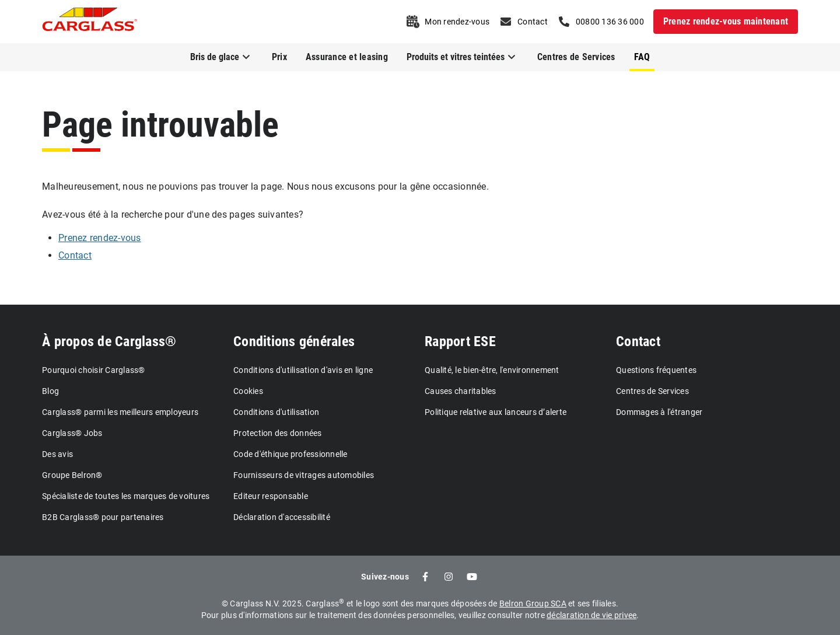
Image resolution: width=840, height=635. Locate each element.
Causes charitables (461, 391)
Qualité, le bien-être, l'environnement (492, 370)
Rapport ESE (460, 341)
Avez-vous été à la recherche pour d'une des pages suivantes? (173, 214)
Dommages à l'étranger (659, 412)
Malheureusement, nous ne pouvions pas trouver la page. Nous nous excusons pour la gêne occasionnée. (265, 186)
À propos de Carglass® (109, 341)
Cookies (248, 391)
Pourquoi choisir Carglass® (94, 370)
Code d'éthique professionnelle (290, 454)
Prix (279, 57)
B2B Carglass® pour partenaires (103, 517)
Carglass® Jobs (72, 433)
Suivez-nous (385, 577)
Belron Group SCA (533, 603)
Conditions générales (294, 341)
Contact (638, 341)
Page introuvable (160, 125)
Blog (50, 391)
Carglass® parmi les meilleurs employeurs (120, 412)
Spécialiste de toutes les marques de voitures (126, 496)
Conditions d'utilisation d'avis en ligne (303, 370)
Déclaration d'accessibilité (282, 517)
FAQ (642, 57)
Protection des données (278, 433)
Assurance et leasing (347, 57)
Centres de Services (576, 57)
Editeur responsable (271, 496)
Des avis (57, 454)
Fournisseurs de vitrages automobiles (304, 475)
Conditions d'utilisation (276, 412)
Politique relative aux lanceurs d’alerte (496, 412)
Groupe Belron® (72, 475)
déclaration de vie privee (591, 615)
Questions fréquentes (656, 370)
